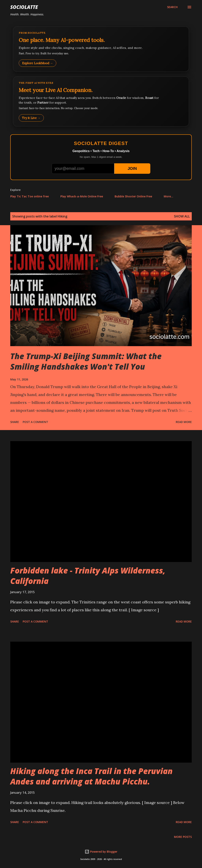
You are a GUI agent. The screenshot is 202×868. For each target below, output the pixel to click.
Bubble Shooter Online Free (133, 196)
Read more (184, 422)
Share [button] (15, 422)
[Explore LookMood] (101, 49)
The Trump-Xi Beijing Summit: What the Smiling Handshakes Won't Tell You (86, 361)
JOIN (132, 168)
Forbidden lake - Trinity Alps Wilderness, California (88, 576)
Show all (182, 216)
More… (168, 196)
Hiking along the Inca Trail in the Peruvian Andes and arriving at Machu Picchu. (91, 776)
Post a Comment (35, 422)
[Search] (172, 7)
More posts (183, 837)
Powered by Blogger (101, 852)
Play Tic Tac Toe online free (29, 196)
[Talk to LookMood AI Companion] (101, 101)
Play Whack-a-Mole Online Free (82, 196)
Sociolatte (24, 7)
